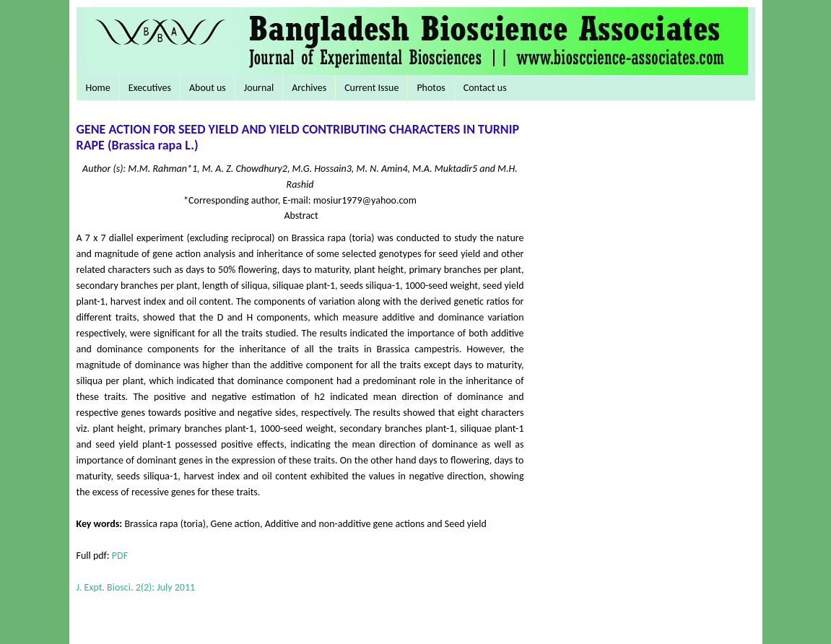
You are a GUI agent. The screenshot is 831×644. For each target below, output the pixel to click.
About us (208, 88)
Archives (309, 88)
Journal (259, 88)
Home (98, 88)
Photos (431, 88)
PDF (120, 556)
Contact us (485, 88)
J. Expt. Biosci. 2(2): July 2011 (136, 587)
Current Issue (371, 88)
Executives (150, 88)
